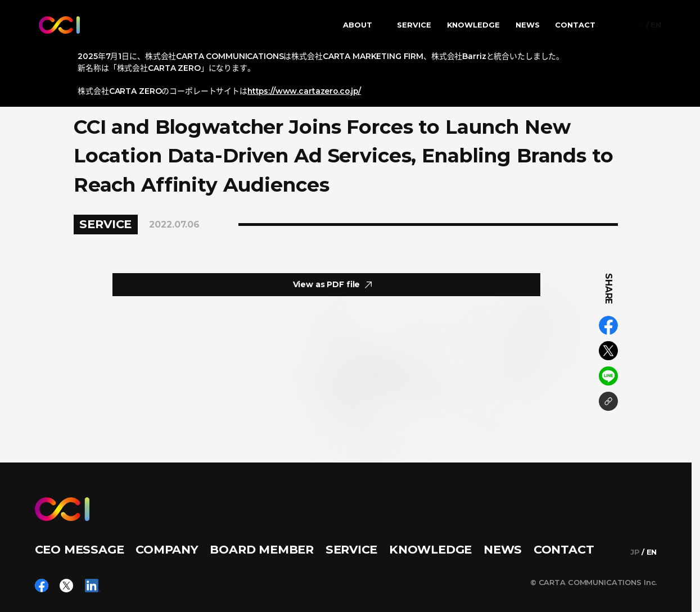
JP (640, 25)
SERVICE (414, 25)
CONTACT (575, 25)
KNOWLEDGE (473, 25)
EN (656, 25)
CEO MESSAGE (80, 549)
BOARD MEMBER (262, 549)
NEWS (528, 25)
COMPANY (167, 549)
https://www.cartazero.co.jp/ (304, 91)
